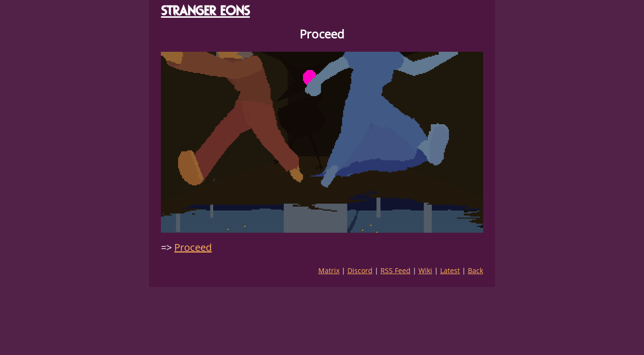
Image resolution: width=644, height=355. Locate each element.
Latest (450, 270)
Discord (360, 270)
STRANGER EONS (205, 11)
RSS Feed (396, 270)
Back (475, 270)
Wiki (425, 270)
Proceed (193, 247)
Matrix (329, 270)
